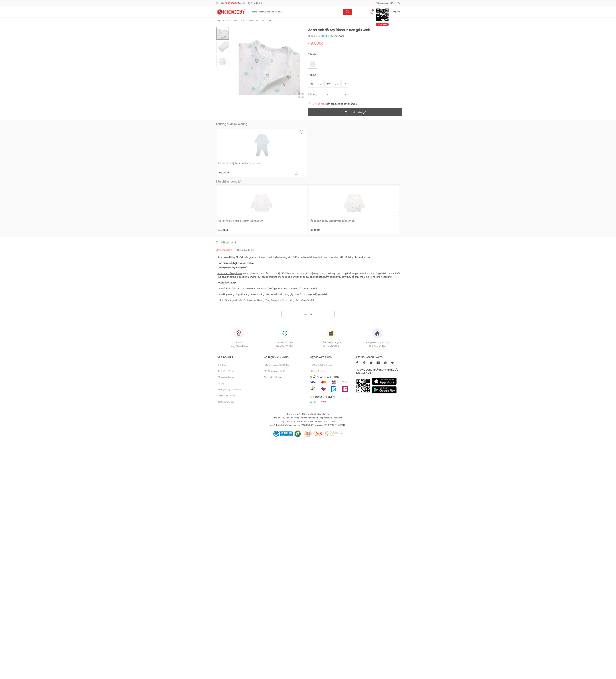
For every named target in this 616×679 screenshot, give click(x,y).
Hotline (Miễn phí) (231, 3)
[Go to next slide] (401, 212)
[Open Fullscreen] (300, 95)
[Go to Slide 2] (223, 47)
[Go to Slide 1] (223, 33)
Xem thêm (308, 314)
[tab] (226, 250)
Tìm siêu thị (255, 3)
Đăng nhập (395, 3)
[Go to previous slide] (216, 212)
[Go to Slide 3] (223, 61)
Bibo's (324, 36)
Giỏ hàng (377, 12)
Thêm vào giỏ (355, 112)
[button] (269, 64)
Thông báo (393, 12)
